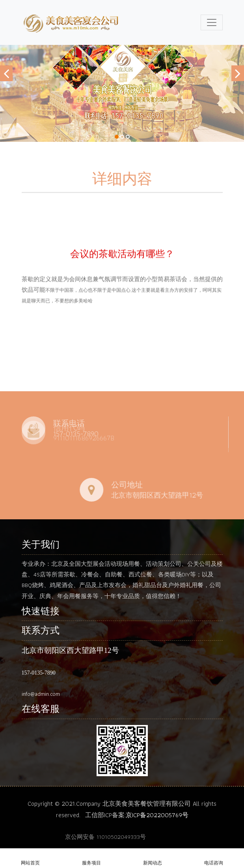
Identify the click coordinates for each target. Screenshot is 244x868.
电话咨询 (213, 859)
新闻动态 (153, 859)
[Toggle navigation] (212, 22)
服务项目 (92, 859)
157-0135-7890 (39, 673)
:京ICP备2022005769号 (156, 815)
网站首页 (31, 859)
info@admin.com (41, 694)
